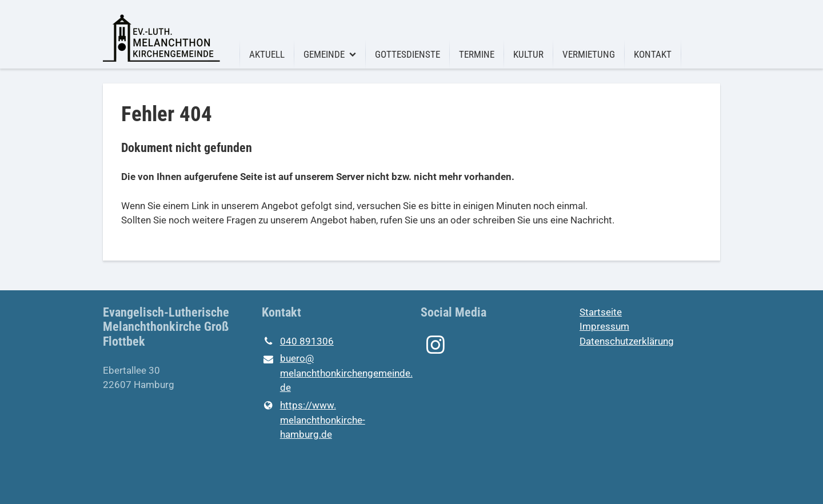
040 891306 (298, 342)
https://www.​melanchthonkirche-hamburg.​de (313, 420)
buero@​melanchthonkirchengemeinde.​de (332, 374)
